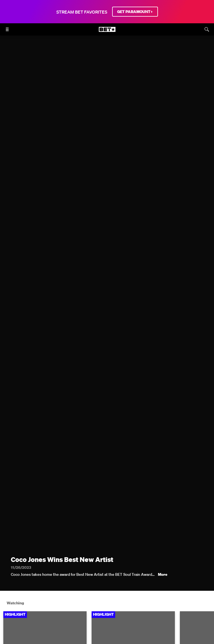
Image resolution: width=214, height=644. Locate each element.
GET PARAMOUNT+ (135, 12)
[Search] (207, 29)
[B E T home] (107, 32)
